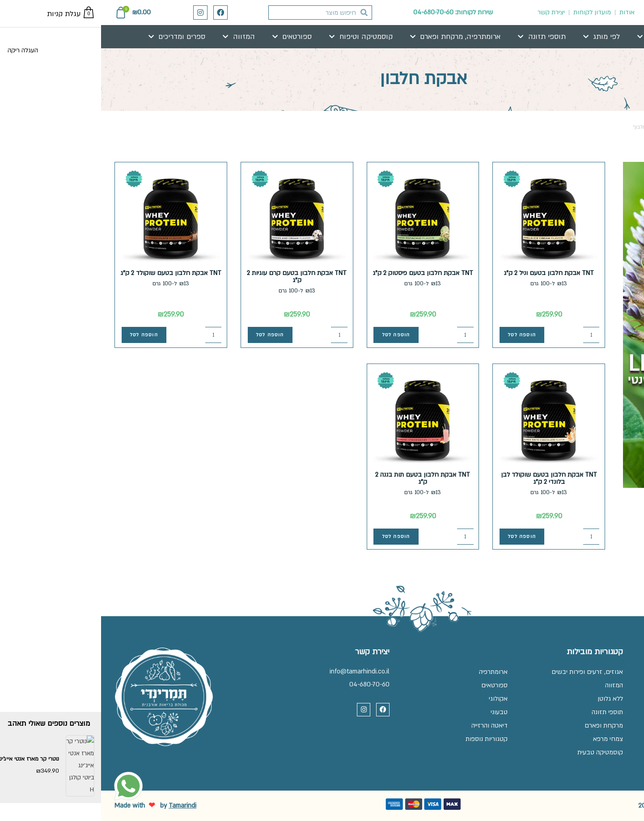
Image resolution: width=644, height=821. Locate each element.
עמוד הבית (618, 127)
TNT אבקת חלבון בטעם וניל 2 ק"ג (448, 273)
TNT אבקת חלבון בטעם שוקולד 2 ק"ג (70, 273)
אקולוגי (397, 699)
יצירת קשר (450, 12)
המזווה (513, 685)
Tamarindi (81, 806)
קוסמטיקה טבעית (499, 752)
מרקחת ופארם (503, 726)
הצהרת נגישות (612, 726)
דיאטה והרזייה (388, 726)
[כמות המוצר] (490, 335)
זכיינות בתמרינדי (609, 685)
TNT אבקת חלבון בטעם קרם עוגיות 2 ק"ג (196, 277)
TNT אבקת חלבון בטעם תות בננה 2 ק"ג (322, 478)
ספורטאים (393, 685)
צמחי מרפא (507, 739)
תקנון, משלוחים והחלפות (598, 699)
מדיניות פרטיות (612, 712)
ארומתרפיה (392, 672)
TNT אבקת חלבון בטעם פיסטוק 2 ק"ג (322, 273)
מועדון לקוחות (491, 12)
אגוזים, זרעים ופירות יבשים (486, 672)
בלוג (625, 739)
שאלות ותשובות (610, 672)
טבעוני (398, 712)
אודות (526, 12)
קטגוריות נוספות (386, 739)
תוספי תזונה (506, 712)
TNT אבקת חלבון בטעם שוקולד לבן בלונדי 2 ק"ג (448, 478)
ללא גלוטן (509, 699)
